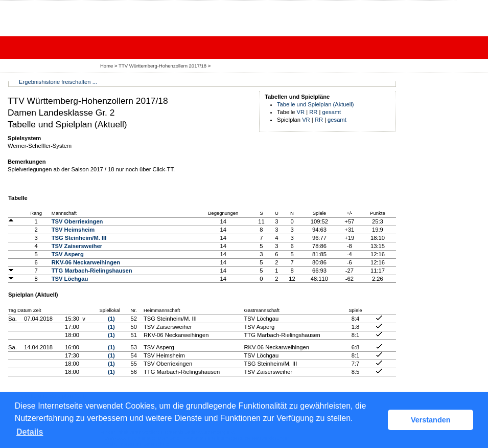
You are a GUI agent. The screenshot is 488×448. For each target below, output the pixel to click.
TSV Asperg (68, 254)
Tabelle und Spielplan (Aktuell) (316, 104)
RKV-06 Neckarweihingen (86, 262)
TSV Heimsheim (73, 230)
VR (301, 112)
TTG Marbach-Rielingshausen (92, 271)
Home (107, 66)
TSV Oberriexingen (77, 221)
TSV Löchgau (70, 279)
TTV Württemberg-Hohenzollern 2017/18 (163, 66)
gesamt (332, 112)
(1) (111, 319)
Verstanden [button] (431, 420)
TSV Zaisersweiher (77, 246)
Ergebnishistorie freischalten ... (58, 82)
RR (313, 112)
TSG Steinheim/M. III (79, 238)
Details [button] (30, 432)
